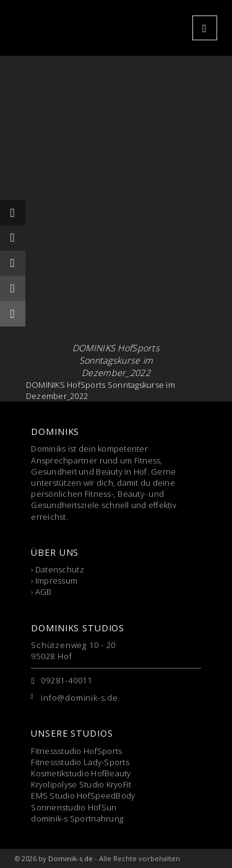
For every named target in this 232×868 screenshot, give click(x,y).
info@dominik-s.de (79, 698)
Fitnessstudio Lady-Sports (80, 762)
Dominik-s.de (71, 858)
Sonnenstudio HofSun (74, 807)
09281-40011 (67, 680)
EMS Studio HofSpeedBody (83, 796)
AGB (44, 592)
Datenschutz (60, 569)
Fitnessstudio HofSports (76, 751)
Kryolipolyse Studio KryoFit (81, 784)
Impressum (56, 581)
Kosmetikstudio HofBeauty (81, 773)
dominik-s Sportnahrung (77, 818)
